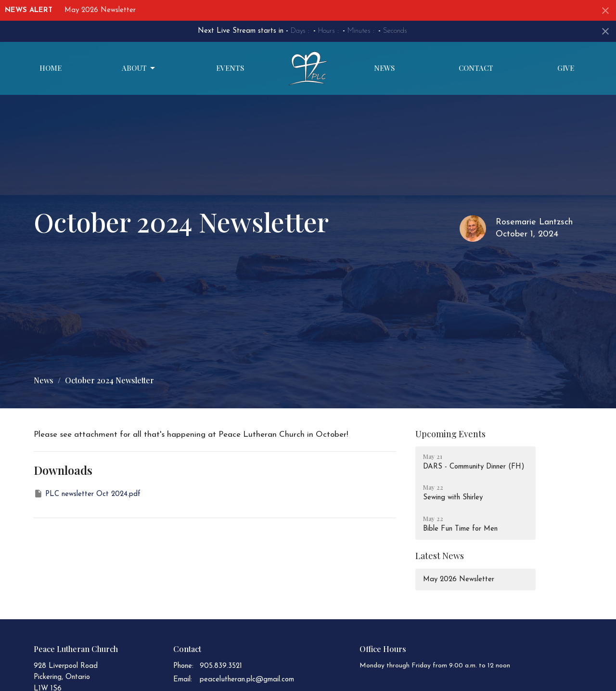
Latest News (440, 556)
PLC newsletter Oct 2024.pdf (87, 494)
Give (566, 68)
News (384, 68)
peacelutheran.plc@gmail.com (247, 680)
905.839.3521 (221, 666)
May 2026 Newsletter (100, 10)
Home (51, 68)
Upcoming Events (450, 434)
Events (230, 68)
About (139, 68)
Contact (476, 68)
